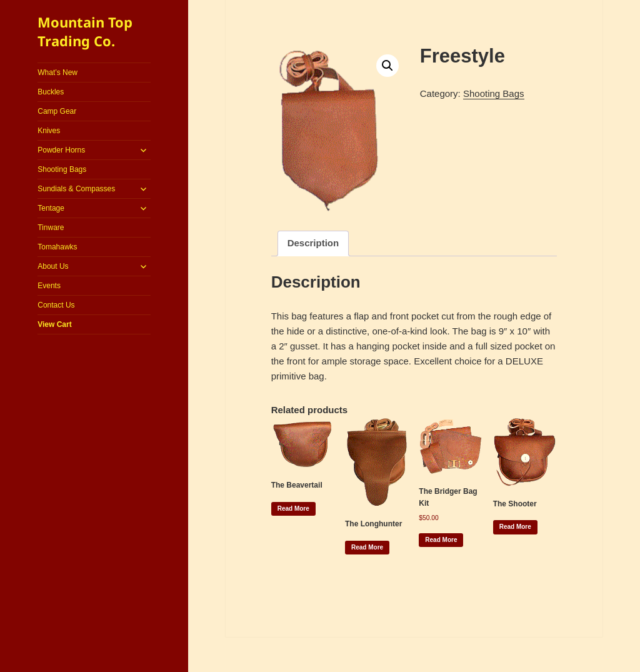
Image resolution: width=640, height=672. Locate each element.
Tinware (51, 228)
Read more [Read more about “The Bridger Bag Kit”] (441, 540)
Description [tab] (313, 243)
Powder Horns (61, 150)
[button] (387, 66)
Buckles (51, 92)
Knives (49, 131)
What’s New (57, 73)
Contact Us (56, 305)
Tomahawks (57, 247)
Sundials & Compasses (76, 189)
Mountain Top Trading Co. (85, 31)
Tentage (51, 208)
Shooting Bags (62, 169)
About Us (53, 266)
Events (49, 286)
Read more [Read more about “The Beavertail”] (293, 509)
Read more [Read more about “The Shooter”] (515, 527)
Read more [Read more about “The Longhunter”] (367, 547)
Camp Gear (57, 111)
